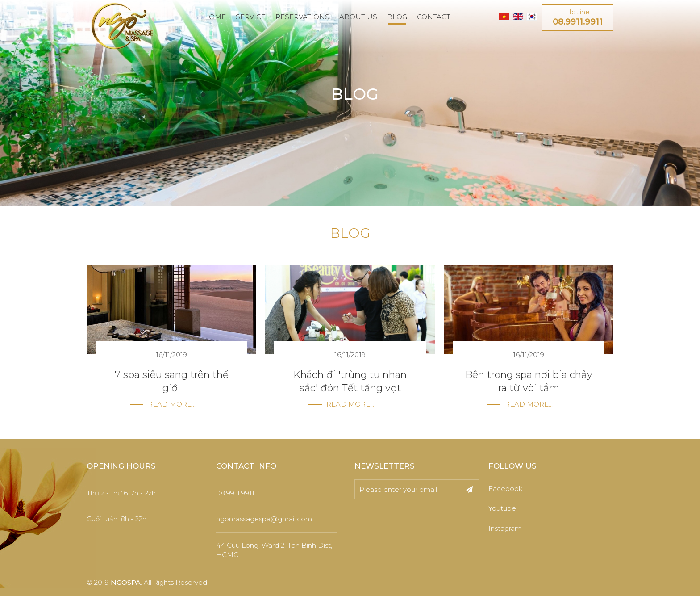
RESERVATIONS (302, 17)
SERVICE (251, 17)
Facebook (506, 489)
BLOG (397, 17)
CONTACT (434, 17)
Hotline (578, 18)
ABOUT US (358, 17)
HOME (215, 17)
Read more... (172, 404)
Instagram (505, 528)
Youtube (502, 508)
